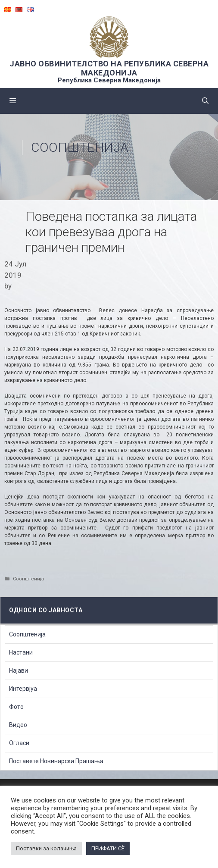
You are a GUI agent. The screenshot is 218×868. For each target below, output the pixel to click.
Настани (21, 652)
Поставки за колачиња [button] (46, 848)
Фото (16, 707)
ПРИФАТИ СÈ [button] (108, 848)
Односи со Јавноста (46, 610)
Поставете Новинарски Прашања (56, 761)
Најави (19, 671)
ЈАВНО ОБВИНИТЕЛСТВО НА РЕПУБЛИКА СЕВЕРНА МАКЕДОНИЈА (109, 68)
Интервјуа (23, 689)
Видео (18, 725)
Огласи (19, 743)
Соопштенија (80, 147)
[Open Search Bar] (205, 101)
